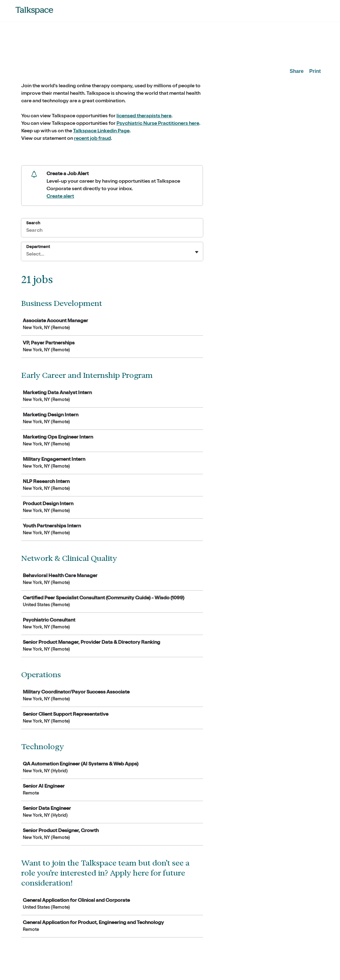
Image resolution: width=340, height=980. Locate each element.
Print (315, 71)
